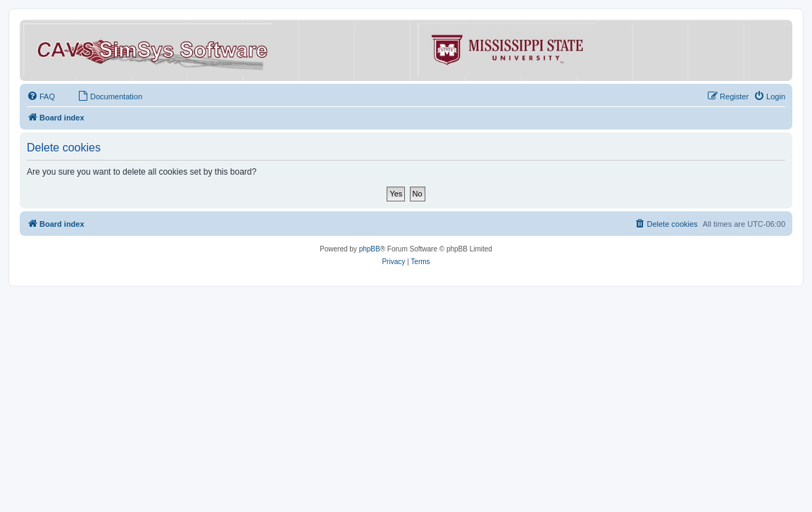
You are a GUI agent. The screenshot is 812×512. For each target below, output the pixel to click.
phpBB (370, 249)
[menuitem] (41, 96)
